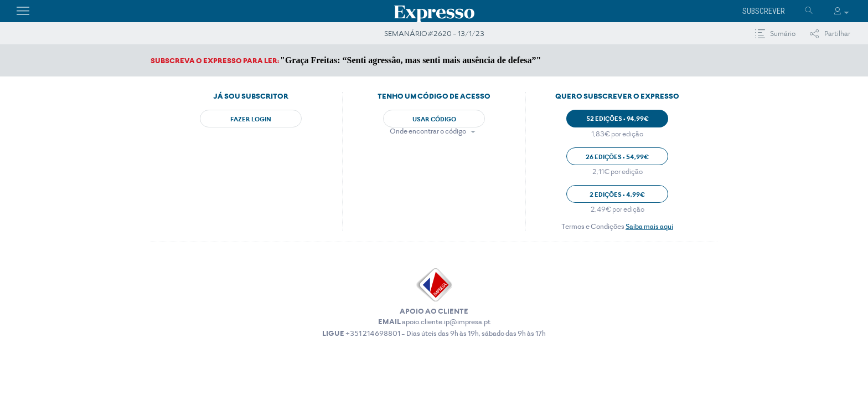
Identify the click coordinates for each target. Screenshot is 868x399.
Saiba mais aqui (649, 226)
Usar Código (434, 119)
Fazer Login (251, 119)
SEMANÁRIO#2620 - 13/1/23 (434, 34)
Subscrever (764, 11)
